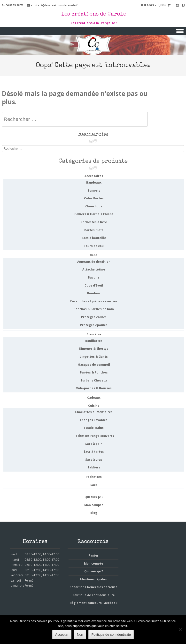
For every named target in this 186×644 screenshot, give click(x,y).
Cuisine (94, 406)
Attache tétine (94, 269)
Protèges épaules (94, 325)
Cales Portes (94, 198)
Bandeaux (94, 182)
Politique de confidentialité (94, 595)
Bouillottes (94, 341)
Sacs (94, 485)
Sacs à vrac (94, 460)
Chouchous (94, 206)
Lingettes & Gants (94, 357)
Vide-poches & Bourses (94, 388)
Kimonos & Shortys (94, 349)
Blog (94, 513)
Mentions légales (93, 579)
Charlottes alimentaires (94, 412)
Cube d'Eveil (94, 285)
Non (80, 635)
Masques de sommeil (94, 365)
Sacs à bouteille (94, 238)
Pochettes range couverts (94, 436)
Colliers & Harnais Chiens (94, 214)
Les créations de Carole (94, 15)
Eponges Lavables (94, 420)
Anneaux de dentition (94, 262)
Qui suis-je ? (94, 497)
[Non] (180, 629)
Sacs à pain (94, 444)
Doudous (94, 293)
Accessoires (94, 176)
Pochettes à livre (94, 222)
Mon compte (94, 505)
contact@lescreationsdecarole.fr (55, 5)
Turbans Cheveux (94, 380)
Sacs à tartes (94, 452)
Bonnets (94, 191)
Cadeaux (94, 398)
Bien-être (94, 334)
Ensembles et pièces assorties (94, 301)
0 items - (156, 5)
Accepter (62, 635)
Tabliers (94, 467)
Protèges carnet (94, 317)
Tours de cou (94, 246)
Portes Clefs (94, 230)
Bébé (94, 255)
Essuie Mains (94, 428)
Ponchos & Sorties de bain (94, 309)
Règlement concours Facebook (94, 603)
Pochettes (94, 477)
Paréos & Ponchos (94, 372)
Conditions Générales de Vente (93, 587)
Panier (93, 555)
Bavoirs (94, 277)
